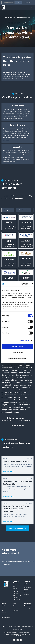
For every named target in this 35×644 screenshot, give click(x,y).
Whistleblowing (18, 630)
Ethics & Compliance (27, 627)
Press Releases (17, 608)
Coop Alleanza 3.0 (6, 618)
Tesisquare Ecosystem (27, 584)
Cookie (10, 627)
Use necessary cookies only (17, 359)
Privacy (4, 627)
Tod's (3, 610)
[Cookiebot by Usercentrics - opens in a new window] (21, 284)
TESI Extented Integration (17, 597)
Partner (26, 590)
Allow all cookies (17, 346)
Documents (28, 606)
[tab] (8, 210)
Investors (27, 592)
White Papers (28, 608)
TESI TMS (15, 591)
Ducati (3, 606)
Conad (3, 615)
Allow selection (17, 353)
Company (13, 17)
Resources (28, 603)
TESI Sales (16, 593)
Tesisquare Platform (16, 582)
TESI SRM (15, 589)
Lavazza (4, 613)
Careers (27, 594)
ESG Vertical (16, 600)
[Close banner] (32, 284)
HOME (7, 17)
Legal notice (17, 627)
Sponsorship (28, 587)
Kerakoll (4, 608)
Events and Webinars (16, 611)
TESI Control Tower (16, 586)
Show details (25, 341)
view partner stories (18, 528)
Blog (14, 606)
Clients (4, 603)
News (14, 603)
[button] (29, 2)
